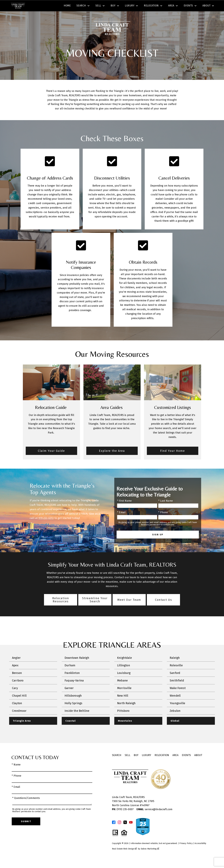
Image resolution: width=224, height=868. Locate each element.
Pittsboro (123, 719)
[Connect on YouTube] (131, 831)
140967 (145, 814)
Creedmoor (19, 719)
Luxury (146, 764)
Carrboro (18, 689)
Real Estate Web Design (124, 857)
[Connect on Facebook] (114, 831)
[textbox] (69, 6)
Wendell (175, 704)
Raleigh (175, 666)
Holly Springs (73, 711)
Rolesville (176, 674)
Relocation (162, 764)
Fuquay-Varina (74, 689)
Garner (69, 696)
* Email (121, 521)
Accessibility (200, 852)
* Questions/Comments (26, 806)
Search (115, 6)
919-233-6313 (46, 526)
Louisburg (124, 681)
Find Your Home (172, 459)
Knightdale (124, 666)
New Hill (123, 704)
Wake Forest (178, 696)
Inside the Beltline (77, 719)
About (198, 764)
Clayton (17, 711)
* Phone (163, 521)
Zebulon (175, 719)
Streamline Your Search (95, 608)
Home (67, 16)
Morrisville (124, 696)
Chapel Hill (19, 704)
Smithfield (177, 689)
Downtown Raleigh (77, 666)
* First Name (124, 509)
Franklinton (72, 681)
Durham (70, 674)
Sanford (175, 681)
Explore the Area (112, 459)
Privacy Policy (186, 852)
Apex (15, 674)
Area (175, 764)
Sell (127, 764)
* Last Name (166, 509)
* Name (16, 773)
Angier (16, 666)
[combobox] (67, 6)
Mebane (122, 689)
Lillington (124, 674)
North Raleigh (126, 711)
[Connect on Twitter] (125, 831)
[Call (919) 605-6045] (185, 6)
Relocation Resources (61, 608)
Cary (15, 696)
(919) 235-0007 (123, 818)
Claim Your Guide (51, 459)
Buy (136, 764)
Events (186, 764)
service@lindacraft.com (154, 818)
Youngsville (177, 711)
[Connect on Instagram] (119, 831)
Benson (17, 681)
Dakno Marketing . (150, 857)
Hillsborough (73, 704)
